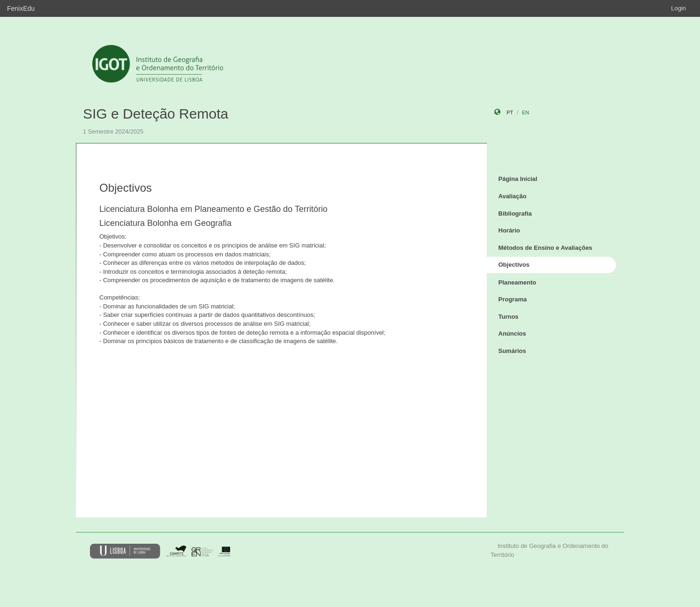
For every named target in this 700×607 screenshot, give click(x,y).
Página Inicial (518, 179)
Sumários (512, 351)
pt (510, 112)
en (525, 112)
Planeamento (518, 282)
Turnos (509, 317)
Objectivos (514, 265)
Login (678, 8)
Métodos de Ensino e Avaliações (546, 248)
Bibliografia (515, 214)
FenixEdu (21, 8)
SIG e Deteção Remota (156, 114)
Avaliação (513, 196)
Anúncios (512, 333)
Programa (513, 299)
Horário (509, 230)
